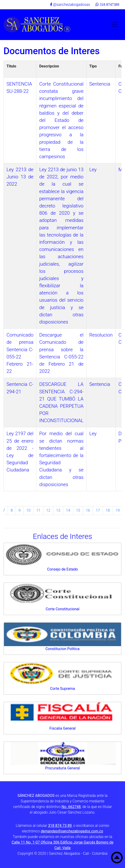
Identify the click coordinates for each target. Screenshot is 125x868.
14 (68, 510)
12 (48, 510)
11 (38, 510)
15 (78, 510)
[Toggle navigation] (115, 25)
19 (118, 510)
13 (58, 510)
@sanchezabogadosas (70, 5)
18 (108, 510)
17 (98, 510)
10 (29, 510)
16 (88, 510)
